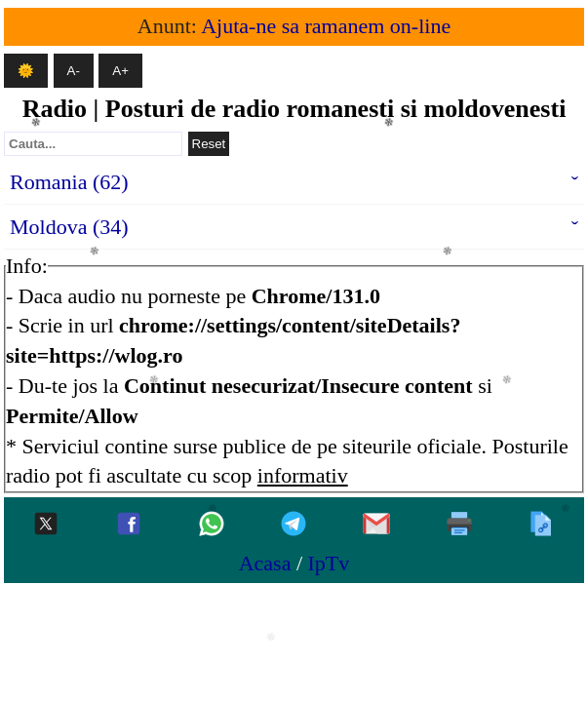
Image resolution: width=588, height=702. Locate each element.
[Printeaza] (459, 525)
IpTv (329, 563)
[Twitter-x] (46, 525)
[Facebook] (129, 525)
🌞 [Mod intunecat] (26, 71)
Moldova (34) (69, 227)
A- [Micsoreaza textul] (74, 71)
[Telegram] (294, 525)
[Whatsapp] (212, 525)
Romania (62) (69, 182)
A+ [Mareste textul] (120, 71)
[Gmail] (376, 525)
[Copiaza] (541, 525)
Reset (209, 144)
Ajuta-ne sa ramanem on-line (326, 26)
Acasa (265, 563)
